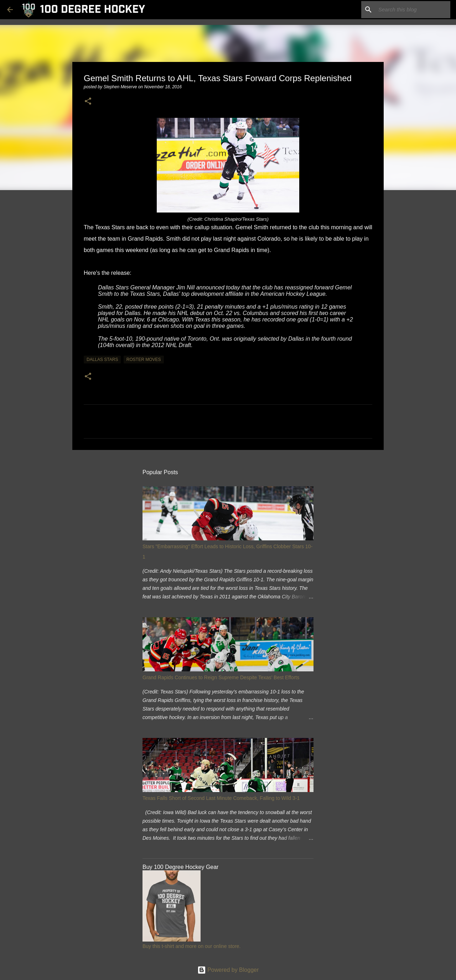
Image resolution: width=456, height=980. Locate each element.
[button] (88, 102)
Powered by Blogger (228, 970)
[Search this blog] (413, 10)
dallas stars (102, 360)
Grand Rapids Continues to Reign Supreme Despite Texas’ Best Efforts (221, 677)
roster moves (144, 360)
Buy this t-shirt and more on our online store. (191, 946)
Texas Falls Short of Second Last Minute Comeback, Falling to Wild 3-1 (221, 798)
